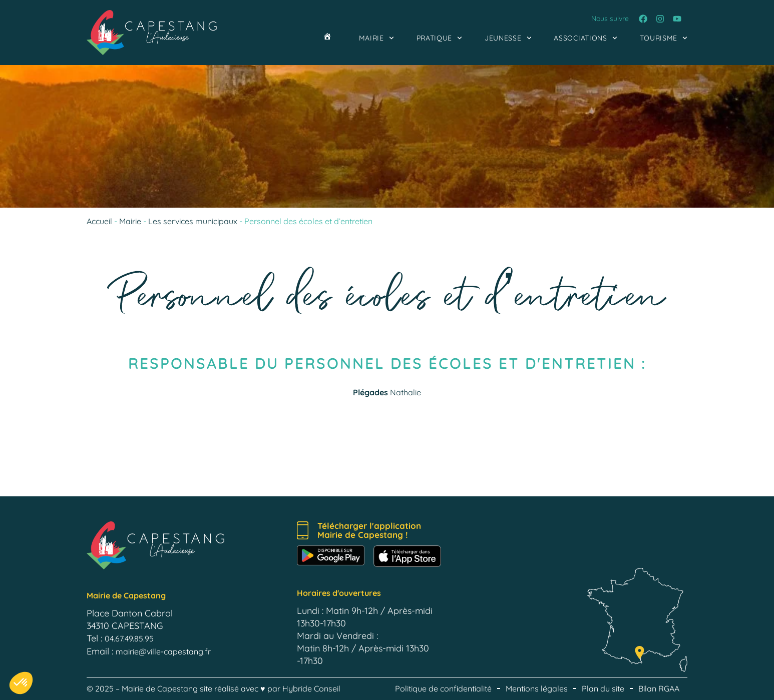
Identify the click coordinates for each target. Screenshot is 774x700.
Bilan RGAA (659, 688)
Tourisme (664, 38)
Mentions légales (537, 688)
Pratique (439, 38)
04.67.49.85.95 (129, 638)
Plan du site (603, 688)
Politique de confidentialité (443, 688)
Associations (585, 38)
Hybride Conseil (311, 688)
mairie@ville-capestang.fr (163, 651)
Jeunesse (508, 38)
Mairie (376, 38)
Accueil (99, 221)
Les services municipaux (193, 221)
